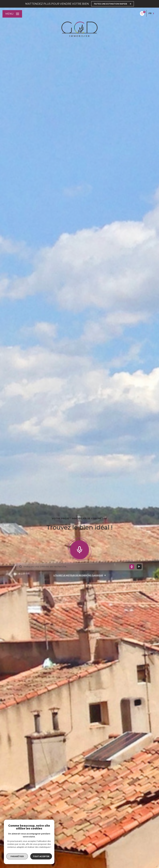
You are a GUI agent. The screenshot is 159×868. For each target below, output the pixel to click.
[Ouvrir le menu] (12, 14)
